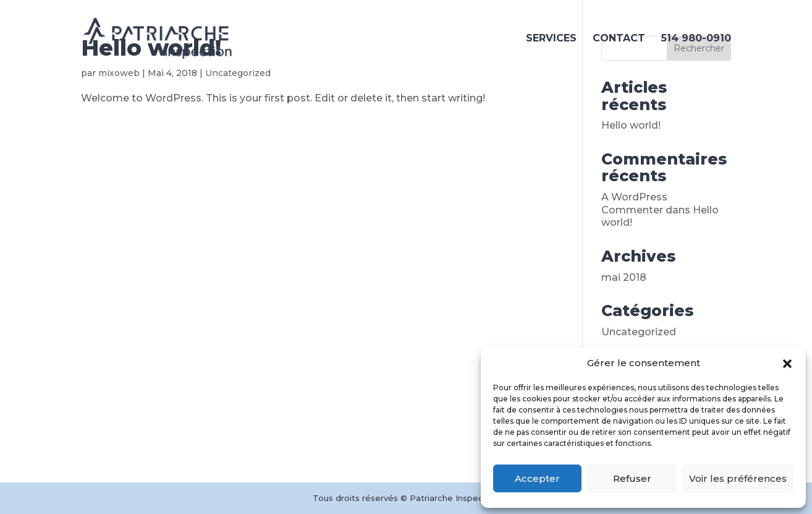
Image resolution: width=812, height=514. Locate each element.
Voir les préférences (738, 478)
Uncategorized (639, 332)
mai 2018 (624, 277)
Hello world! (631, 125)
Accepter (537, 478)
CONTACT (619, 39)
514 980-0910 (696, 39)
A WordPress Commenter (634, 203)
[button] (787, 364)
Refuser (632, 478)
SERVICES (551, 39)
